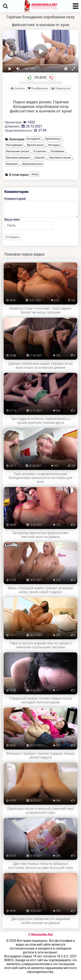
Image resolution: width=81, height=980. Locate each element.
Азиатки (40, 158)
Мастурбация (14, 145)
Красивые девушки (18, 158)
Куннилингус (53, 139)
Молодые (54, 145)
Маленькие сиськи (17, 151)
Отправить (13, 237)
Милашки (12, 164)
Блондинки (34, 139)
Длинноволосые (33, 164)
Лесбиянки (57, 151)
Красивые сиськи (60, 158)
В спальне (40, 151)
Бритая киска (35, 145)
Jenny (35, 174)
